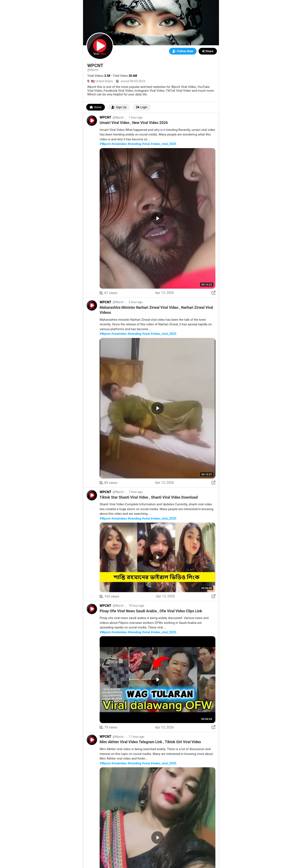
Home (96, 107)
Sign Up (119, 107)
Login (142, 107)
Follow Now (183, 51)
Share (208, 51)
